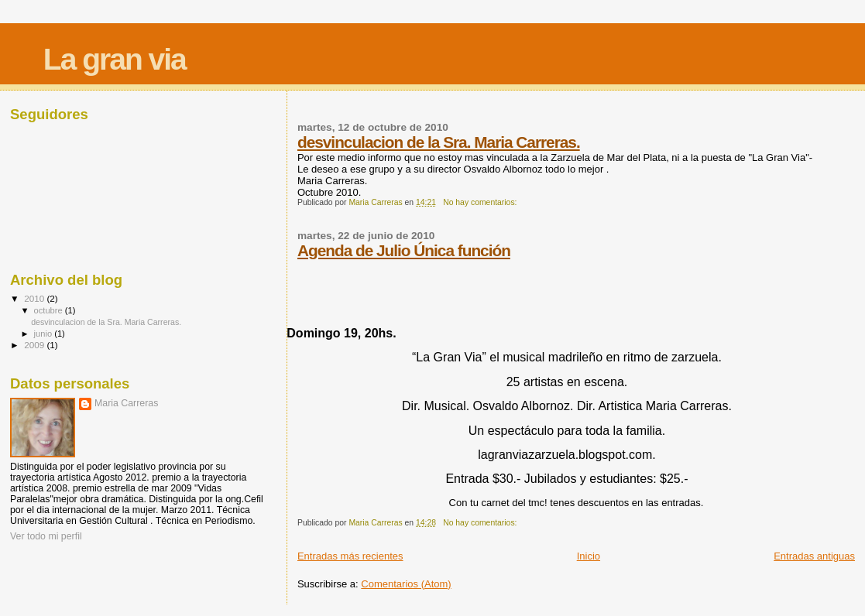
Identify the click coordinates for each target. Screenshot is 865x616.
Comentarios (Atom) (406, 584)
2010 (35, 298)
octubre (50, 310)
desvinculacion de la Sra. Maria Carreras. (439, 142)
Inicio (589, 556)
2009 (35, 345)
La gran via (115, 59)
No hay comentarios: (481, 202)
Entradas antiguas (814, 556)
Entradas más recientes (350, 556)
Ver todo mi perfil (46, 536)
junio (45, 334)
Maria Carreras (126, 403)
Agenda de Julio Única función (404, 250)
